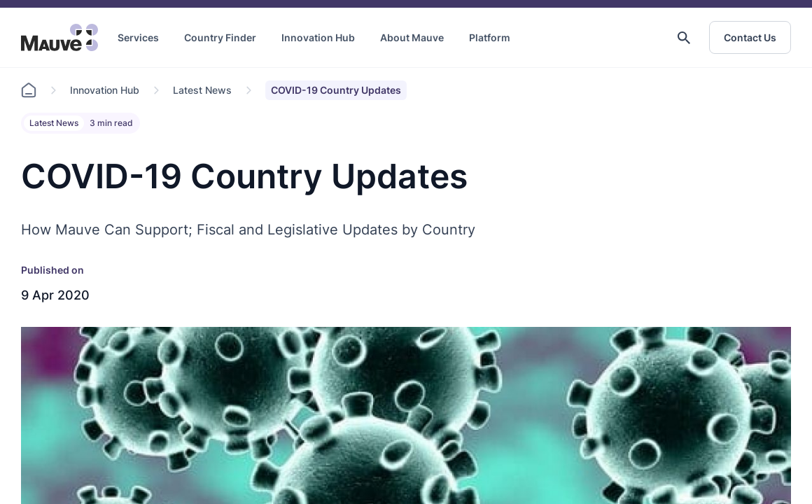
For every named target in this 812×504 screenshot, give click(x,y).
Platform (490, 37)
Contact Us (750, 37)
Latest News (202, 90)
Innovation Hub (318, 37)
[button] (684, 38)
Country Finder (220, 37)
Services (138, 37)
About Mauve (412, 37)
